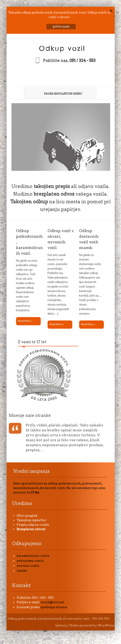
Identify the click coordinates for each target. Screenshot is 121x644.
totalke (22, 571)
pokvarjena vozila (30, 561)
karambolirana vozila (33, 556)
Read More (25, 321)
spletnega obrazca (54, 607)
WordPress (106, 625)
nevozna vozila (28, 566)
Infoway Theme (67, 625)
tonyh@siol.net (52, 602)
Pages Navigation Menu (58, 94)
